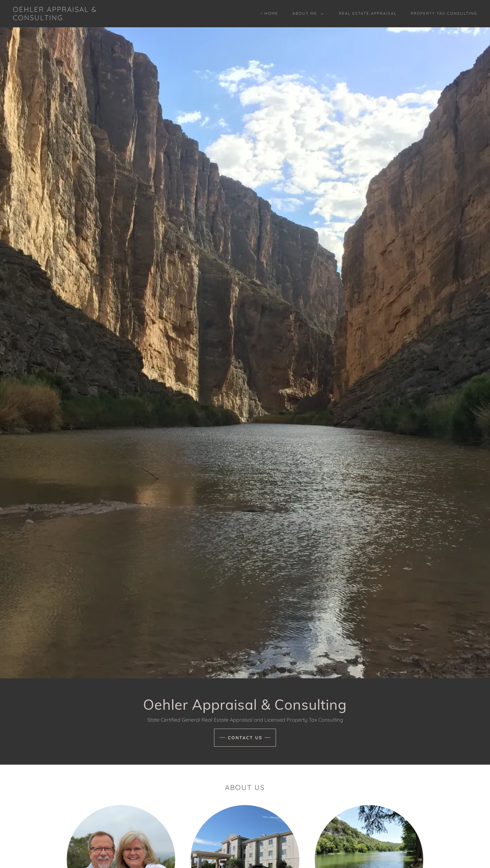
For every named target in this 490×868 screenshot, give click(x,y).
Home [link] (271, 13)
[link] (77, 18)
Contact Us (245, 738)
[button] (307, 13)
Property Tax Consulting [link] (444, 13)
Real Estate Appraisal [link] (368, 13)
